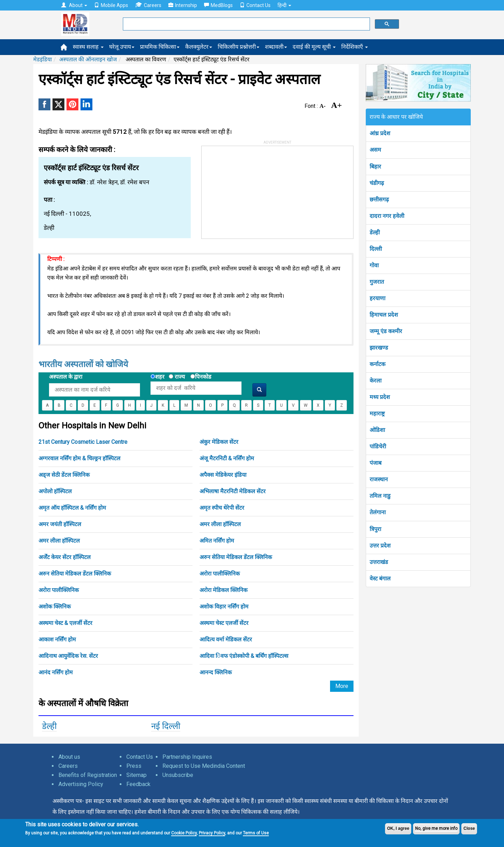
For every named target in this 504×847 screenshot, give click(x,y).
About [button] (74, 5)
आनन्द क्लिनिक (216, 672)
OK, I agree (398, 828)
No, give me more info (436, 828)
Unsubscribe (178, 775)
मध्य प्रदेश (380, 397)
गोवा (374, 265)
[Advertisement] (254, 190)
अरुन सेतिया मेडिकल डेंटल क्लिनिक (236, 557)
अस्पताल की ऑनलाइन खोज (88, 59)
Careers (148, 5)
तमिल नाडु (380, 496)
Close (469, 828)
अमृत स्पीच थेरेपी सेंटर (222, 508)
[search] (246, 24)
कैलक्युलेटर (199, 47)
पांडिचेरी (378, 446)
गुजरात (377, 282)
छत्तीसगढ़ (379, 199)
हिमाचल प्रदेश (384, 315)
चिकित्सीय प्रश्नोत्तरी (239, 47)
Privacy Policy (212, 833)
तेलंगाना (378, 512)
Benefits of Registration (88, 775)
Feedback (138, 784)
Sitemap (136, 775)
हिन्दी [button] (284, 5)
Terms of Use (256, 833)
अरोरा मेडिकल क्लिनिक (223, 590)
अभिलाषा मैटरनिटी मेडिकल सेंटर (233, 491)
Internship (183, 5)
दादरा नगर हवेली (387, 216)
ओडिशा (377, 430)
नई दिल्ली (166, 726)
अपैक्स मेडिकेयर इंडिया (223, 475)
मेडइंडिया (43, 59)
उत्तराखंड (379, 562)
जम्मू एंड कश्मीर (386, 331)
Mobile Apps (111, 5)
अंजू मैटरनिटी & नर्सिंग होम (227, 458)
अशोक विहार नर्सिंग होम (224, 607)
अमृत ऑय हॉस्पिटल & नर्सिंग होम (72, 508)
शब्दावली (276, 47)
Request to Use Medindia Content (204, 766)
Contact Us (255, 5)
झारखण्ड (379, 348)
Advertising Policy (81, 784)
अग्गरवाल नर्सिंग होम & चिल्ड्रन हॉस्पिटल (79, 458)
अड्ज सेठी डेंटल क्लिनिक (64, 475)
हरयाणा (377, 298)
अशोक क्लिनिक (55, 607)
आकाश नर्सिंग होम (57, 639)
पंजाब (376, 463)
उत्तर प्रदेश (380, 546)
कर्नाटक (377, 364)
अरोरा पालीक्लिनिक (220, 574)
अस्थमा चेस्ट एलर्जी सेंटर (224, 623)
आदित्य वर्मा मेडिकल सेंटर (226, 639)
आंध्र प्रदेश (380, 133)
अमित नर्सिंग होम (217, 541)
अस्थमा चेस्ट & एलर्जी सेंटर (65, 623)
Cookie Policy (184, 833)
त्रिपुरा (375, 529)
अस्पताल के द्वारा (66, 377)
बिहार (375, 167)
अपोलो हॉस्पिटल (55, 491)
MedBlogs (218, 5)
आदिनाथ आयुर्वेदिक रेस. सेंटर (68, 656)
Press (134, 766)
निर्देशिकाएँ (355, 47)
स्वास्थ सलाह (88, 47)
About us (69, 757)
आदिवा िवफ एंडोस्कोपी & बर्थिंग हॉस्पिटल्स (244, 656)
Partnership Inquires (187, 757)
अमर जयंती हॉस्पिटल (60, 524)
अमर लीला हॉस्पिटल (220, 524)
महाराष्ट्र (377, 414)
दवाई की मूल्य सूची (314, 47)
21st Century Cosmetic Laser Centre (83, 442)
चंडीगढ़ (377, 183)
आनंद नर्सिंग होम (56, 672)
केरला (376, 381)
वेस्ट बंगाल (380, 579)
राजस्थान (379, 479)
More (342, 686)
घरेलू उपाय (122, 47)
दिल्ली (376, 249)
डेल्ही (49, 726)
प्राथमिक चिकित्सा (160, 47)
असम (375, 150)
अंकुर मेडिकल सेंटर (219, 442)
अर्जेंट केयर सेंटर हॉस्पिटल (65, 557)
